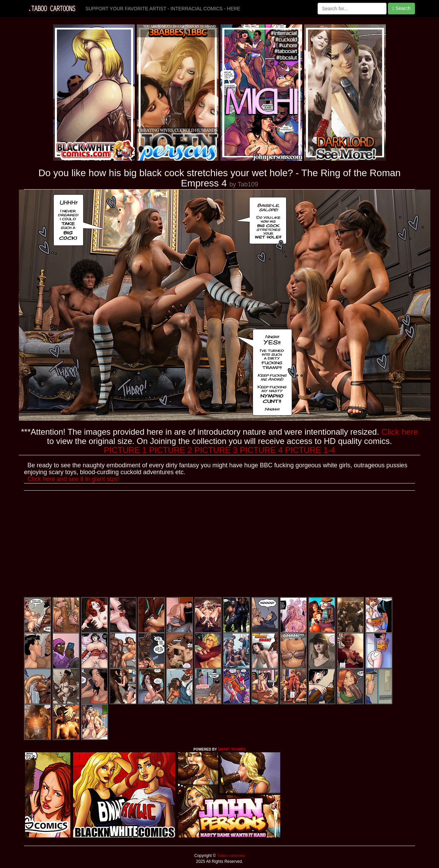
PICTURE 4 (261, 450)
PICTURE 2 (171, 450)
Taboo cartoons (230, 856)
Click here (400, 432)
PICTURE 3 (216, 450)
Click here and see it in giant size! (73, 479)
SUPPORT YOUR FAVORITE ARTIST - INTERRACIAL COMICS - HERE (163, 9)
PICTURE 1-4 (310, 450)
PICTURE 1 (125, 450)
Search (401, 8)
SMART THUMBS (232, 749)
